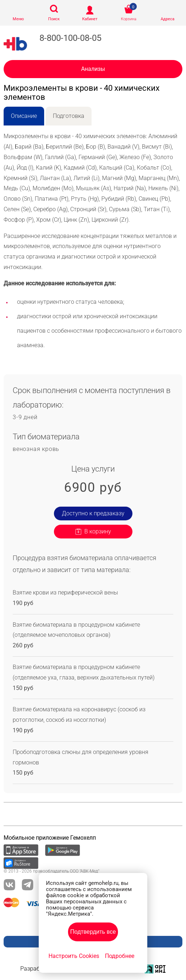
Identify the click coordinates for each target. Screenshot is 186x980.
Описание (24, 116)
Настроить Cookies (74, 956)
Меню (18, 19)
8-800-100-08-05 (70, 38)
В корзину (98, 531)
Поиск (54, 19)
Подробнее (120, 956)
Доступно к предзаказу (93, 513)
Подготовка (69, 116)
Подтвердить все (93, 932)
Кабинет (90, 19)
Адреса (168, 19)
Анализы (93, 69)
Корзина (129, 19)
